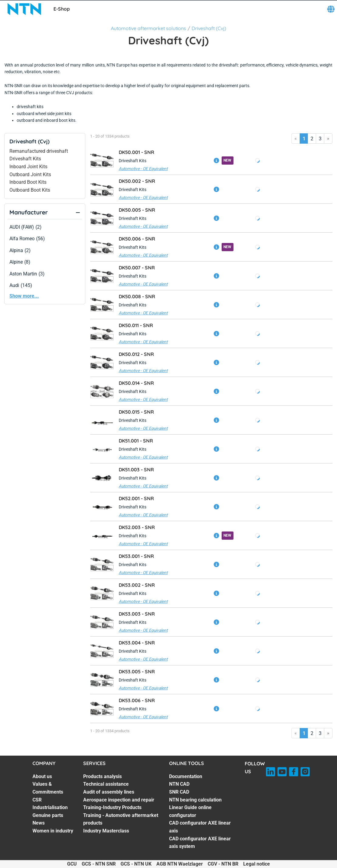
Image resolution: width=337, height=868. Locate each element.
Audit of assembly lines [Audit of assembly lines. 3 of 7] (109, 792)
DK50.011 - (136, 325)
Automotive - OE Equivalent (143, 169)
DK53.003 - (137, 614)
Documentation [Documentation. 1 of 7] (186, 776)
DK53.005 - (137, 672)
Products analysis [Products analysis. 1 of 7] (102, 776)
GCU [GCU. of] (72, 864)
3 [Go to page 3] (320, 139)
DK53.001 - (136, 556)
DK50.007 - (137, 268)
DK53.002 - (137, 585)
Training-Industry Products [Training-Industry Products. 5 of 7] (112, 807)
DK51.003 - (136, 470)
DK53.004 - (137, 643)
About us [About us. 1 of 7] (42, 776)
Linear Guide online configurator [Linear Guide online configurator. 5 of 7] (190, 811)
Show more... (24, 296)
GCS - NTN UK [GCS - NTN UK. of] (136, 864)
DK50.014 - (136, 383)
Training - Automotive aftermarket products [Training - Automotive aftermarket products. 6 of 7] (121, 819)
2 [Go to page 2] (312, 139)
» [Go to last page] (328, 138)
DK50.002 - (137, 181)
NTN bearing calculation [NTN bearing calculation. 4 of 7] (195, 800)
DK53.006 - (137, 700)
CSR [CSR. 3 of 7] (37, 800)
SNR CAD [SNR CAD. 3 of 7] (179, 792)
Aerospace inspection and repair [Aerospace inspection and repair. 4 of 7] (119, 800)
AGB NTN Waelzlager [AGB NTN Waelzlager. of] (180, 864)
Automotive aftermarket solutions (148, 28)
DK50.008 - (137, 296)
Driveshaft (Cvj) (209, 28)
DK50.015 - (136, 412)
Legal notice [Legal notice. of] (257, 864)
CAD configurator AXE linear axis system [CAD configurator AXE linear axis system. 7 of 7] (200, 843)
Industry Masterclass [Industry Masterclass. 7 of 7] (106, 831)
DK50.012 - (136, 354)
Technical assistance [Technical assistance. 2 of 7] (106, 784)
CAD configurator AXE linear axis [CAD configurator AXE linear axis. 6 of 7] (200, 827)
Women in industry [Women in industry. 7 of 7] (53, 831)
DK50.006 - (137, 239)
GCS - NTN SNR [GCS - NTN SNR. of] (99, 864)
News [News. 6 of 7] (39, 823)
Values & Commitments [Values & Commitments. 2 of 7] (48, 788)
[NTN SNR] (24, 9)
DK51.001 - (136, 441)
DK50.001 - (136, 152)
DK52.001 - (136, 498)
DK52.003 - (137, 527)
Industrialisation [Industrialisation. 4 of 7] (50, 807)
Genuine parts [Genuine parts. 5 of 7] (48, 815)
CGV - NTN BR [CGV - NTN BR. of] (223, 864)
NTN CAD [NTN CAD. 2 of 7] (179, 784)
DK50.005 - (137, 210)
